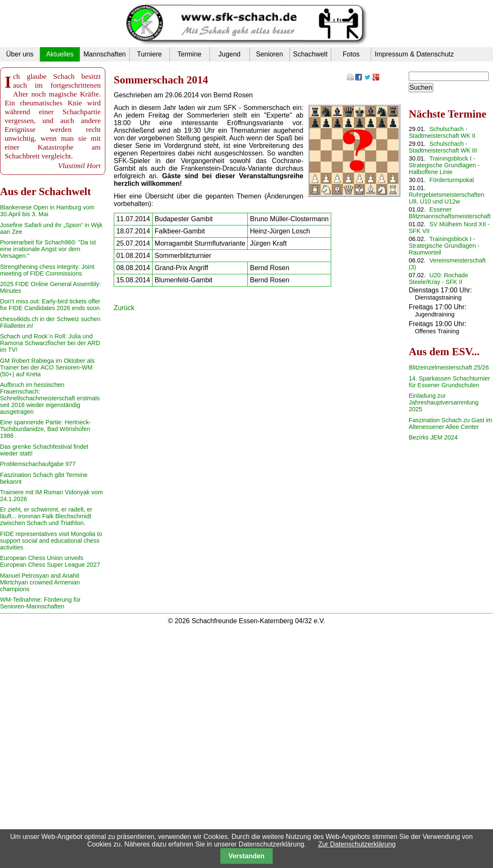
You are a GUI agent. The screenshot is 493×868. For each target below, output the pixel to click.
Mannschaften (105, 54)
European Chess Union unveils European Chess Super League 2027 (50, 561)
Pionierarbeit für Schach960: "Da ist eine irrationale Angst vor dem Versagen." (48, 249)
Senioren (269, 54)
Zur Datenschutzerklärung (357, 844)
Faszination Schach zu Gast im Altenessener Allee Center (450, 423)
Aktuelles (60, 54)
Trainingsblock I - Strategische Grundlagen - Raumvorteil (444, 246)
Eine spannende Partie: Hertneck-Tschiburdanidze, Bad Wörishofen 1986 (46, 429)
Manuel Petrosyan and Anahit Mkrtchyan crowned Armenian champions (40, 582)
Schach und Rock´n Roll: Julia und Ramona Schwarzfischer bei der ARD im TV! (50, 343)
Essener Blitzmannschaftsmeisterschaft (450, 213)
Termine (189, 54)
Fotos (351, 54)
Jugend (229, 54)
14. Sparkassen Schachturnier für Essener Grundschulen (449, 382)
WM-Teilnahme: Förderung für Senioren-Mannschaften (40, 603)
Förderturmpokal (452, 180)
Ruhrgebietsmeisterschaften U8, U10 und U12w (446, 198)
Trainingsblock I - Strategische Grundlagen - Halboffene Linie (444, 165)
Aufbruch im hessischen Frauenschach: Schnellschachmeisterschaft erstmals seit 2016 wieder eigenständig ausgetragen (50, 398)
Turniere (149, 54)
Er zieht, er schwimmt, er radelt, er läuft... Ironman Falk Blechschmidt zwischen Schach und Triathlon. (46, 516)
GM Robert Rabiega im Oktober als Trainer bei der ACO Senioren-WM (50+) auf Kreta (47, 367)
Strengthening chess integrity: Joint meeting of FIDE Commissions (47, 270)
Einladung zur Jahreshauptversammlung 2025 (444, 402)
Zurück (124, 308)
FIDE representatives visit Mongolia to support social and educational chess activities (51, 541)
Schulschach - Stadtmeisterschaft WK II (442, 132)
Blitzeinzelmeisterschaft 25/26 (449, 367)
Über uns (20, 54)
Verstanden (246, 856)
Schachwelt (311, 54)
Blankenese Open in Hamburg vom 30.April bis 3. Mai (47, 211)
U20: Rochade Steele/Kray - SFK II (438, 279)
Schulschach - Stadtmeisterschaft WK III (443, 147)
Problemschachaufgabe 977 (38, 464)
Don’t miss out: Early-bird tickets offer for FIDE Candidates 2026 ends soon (50, 305)
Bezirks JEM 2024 (433, 437)
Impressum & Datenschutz (414, 54)
